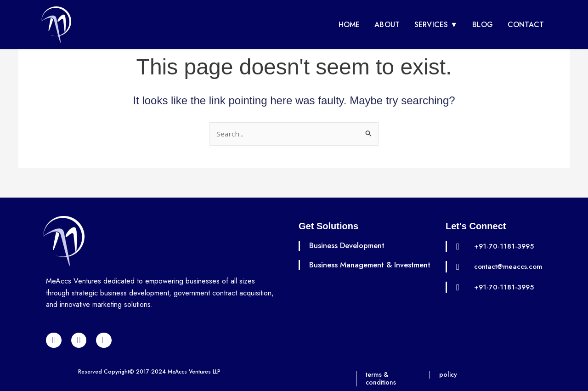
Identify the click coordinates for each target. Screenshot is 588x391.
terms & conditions (382, 378)
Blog (483, 25)
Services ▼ (436, 25)
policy (449, 374)
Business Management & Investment (353, 270)
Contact (526, 25)
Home (349, 25)
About (387, 25)
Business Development (350, 245)
